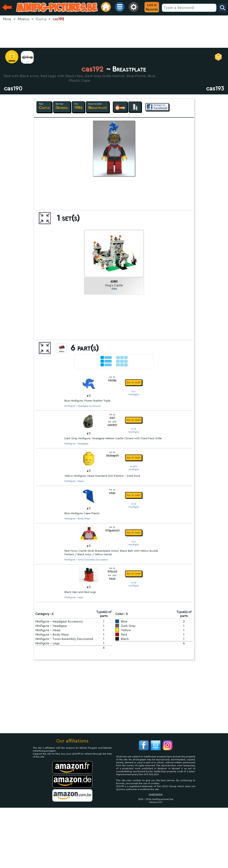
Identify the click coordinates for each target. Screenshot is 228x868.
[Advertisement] (114, 35)
